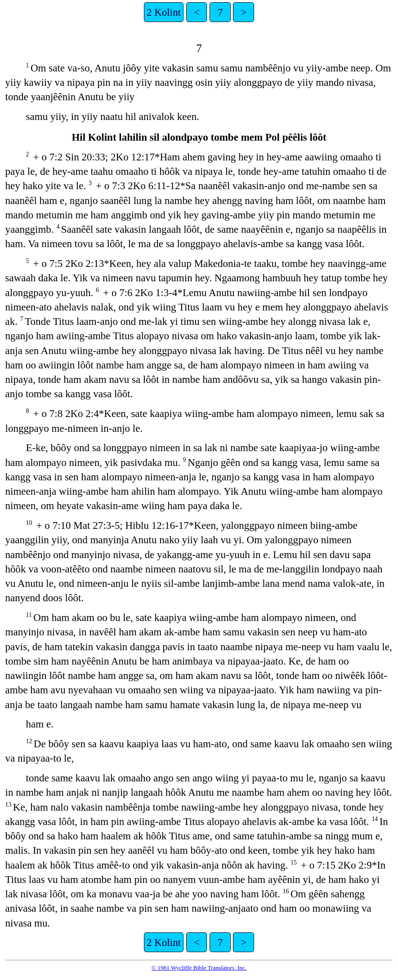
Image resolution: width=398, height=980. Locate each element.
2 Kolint (164, 12)
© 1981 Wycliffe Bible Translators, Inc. (199, 968)
